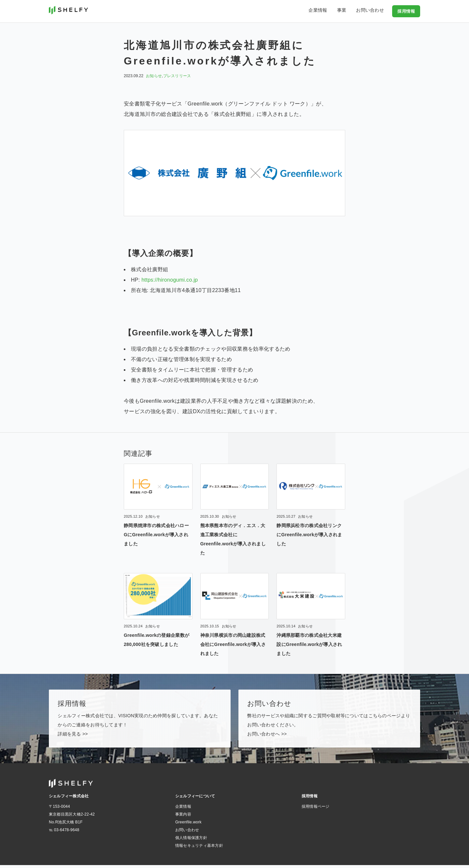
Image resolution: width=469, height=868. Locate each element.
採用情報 (407, 11)
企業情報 (327, 11)
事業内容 (183, 817)
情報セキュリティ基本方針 (199, 848)
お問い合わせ (373, 11)
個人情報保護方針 (191, 841)
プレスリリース (177, 76)
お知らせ (154, 76)
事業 (348, 11)
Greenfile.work (188, 825)
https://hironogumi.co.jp (170, 280)
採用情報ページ (316, 809)
